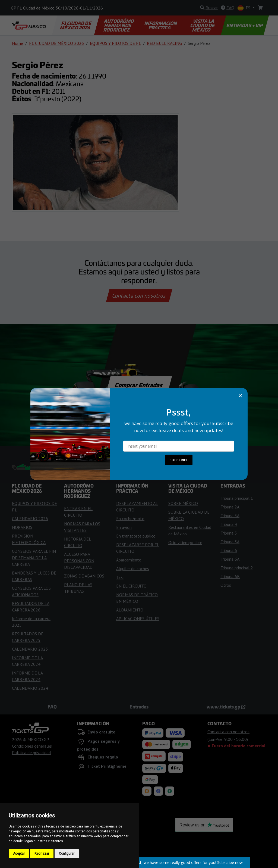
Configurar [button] (67, 854)
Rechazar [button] (42, 854)
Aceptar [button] (19, 854)
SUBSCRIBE (179, 460)
